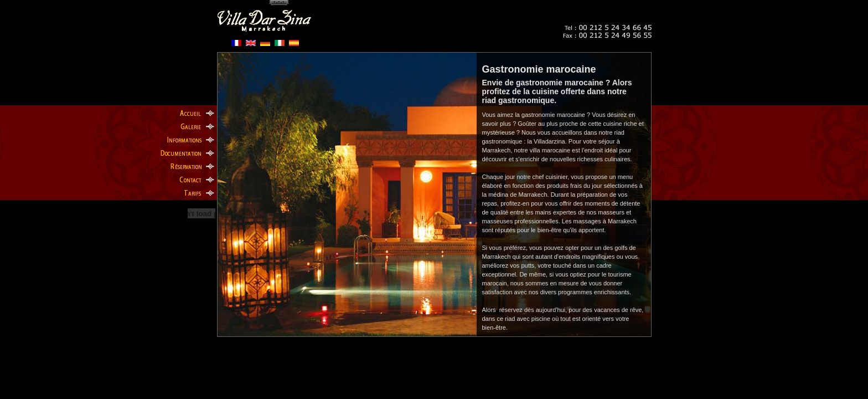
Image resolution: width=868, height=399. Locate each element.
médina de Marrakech (518, 195)
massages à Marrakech (605, 221)
